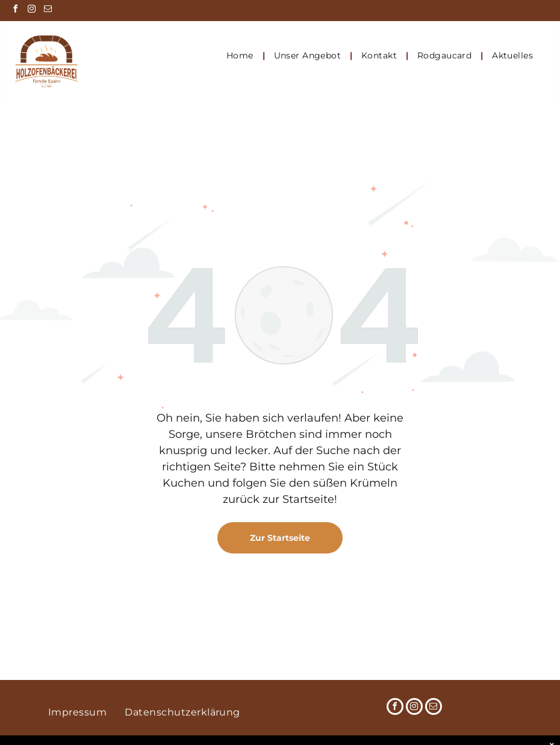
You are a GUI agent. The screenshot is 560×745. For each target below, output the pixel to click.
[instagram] (31, 11)
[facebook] (15, 11)
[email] (48, 11)
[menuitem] (241, 55)
